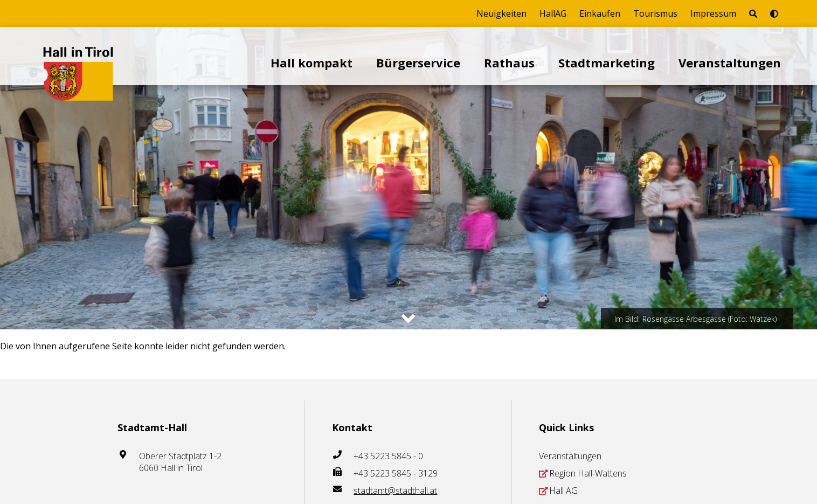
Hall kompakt (311, 63)
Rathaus (509, 63)
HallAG (553, 13)
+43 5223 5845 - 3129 (396, 473)
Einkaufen (600, 13)
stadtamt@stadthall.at (395, 491)
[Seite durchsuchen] (753, 13)
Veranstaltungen (730, 63)
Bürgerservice (418, 63)
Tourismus (655, 13)
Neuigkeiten (501, 13)
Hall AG (563, 491)
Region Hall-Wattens (588, 473)
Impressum (713, 13)
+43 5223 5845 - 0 (388, 456)
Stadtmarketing (607, 63)
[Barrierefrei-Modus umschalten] (774, 13)
